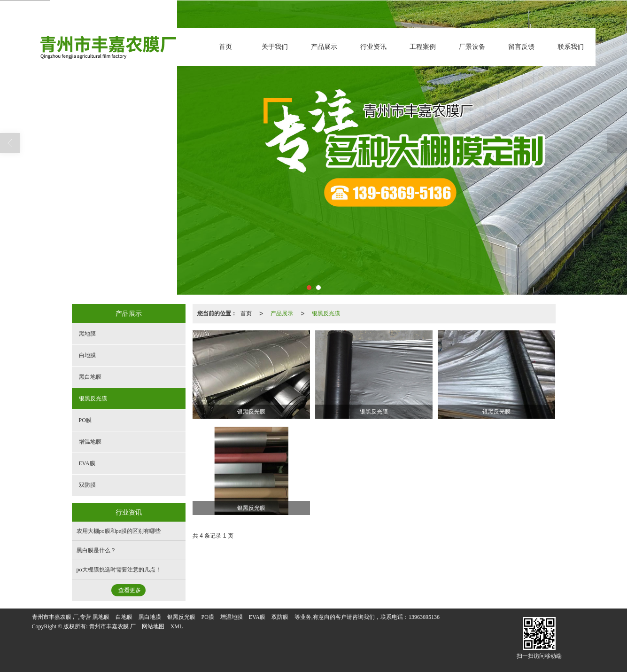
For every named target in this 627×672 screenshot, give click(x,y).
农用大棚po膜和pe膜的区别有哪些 (119, 531)
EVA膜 (87, 463)
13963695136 (424, 617)
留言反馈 (521, 47)
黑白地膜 (90, 377)
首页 (225, 47)
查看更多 (130, 590)
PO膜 (85, 420)
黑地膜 (87, 334)
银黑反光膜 (326, 313)
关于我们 (275, 47)
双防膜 (87, 485)
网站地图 (153, 626)
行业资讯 (373, 47)
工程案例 (423, 47)
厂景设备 (472, 47)
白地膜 (87, 355)
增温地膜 (90, 442)
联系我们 (571, 47)
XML (177, 626)
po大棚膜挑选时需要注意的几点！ (119, 570)
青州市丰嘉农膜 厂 (112, 626)
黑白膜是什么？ (96, 550)
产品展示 (324, 47)
